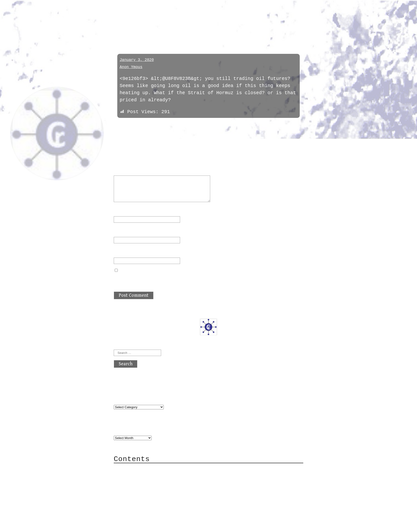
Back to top (129, 526)
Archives (125, 428)
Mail (129, 483)
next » (146, 125)
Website (124, 252)
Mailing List (140, 490)
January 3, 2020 (137, 60)
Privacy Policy (143, 497)
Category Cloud (143, 476)
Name (122, 210)
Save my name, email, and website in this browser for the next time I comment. (208, 280)
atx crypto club (158, 12)
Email (124, 231)
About (130, 469)
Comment (127, 169)
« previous (125, 125)
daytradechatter (141, 31)
